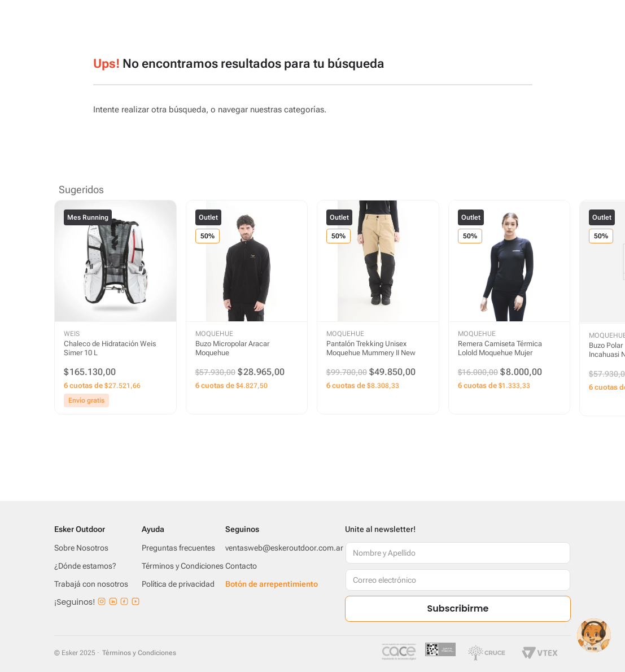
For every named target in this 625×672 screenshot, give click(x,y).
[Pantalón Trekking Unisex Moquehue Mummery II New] (378, 307)
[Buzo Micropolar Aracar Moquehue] (247, 307)
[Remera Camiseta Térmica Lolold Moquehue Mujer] (510, 307)
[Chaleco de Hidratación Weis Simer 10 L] (115, 307)
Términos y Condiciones (139, 653)
